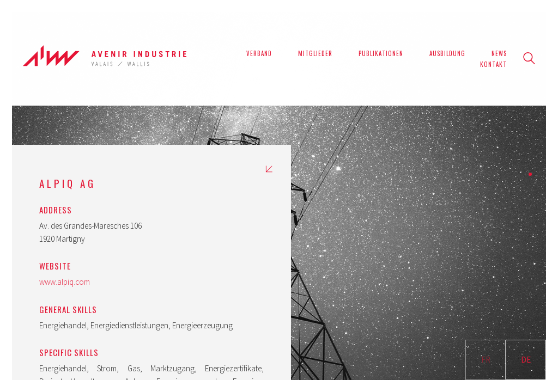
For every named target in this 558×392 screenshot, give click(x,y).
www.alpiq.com (65, 282)
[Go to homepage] (105, 59)
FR (486, 360)
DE (526, 360)
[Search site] (529, 60)
